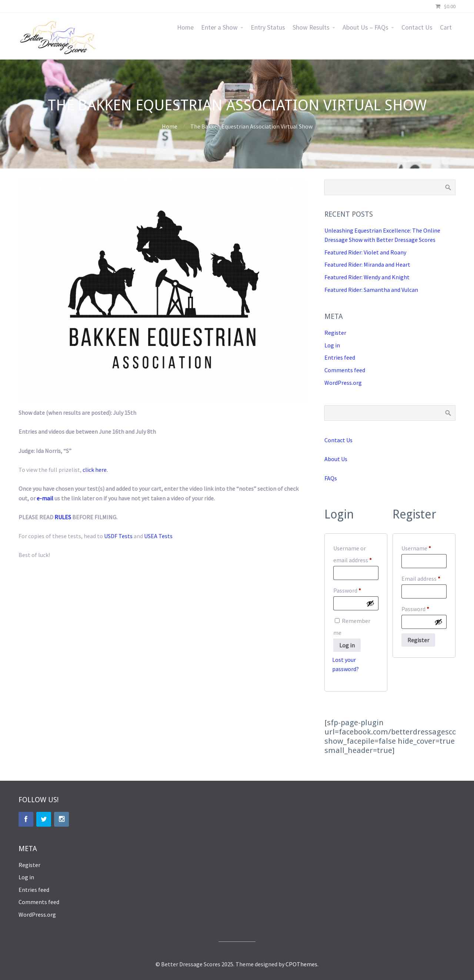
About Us (336, 459)
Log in (332, 345)
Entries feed (340, 357)
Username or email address (356, 554)
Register (335, 333)
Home (185, 27)
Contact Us (417, 27)
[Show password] (370, 603)
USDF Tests (118, 536)
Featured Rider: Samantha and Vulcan (371, 290)
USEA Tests (158, 536)
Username (424, 547)
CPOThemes (301, 964)
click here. (95, 470)
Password (356, 589)
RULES (63, 517)
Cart (446, 27)
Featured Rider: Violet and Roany (365, 252)
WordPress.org (343, 383)
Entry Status (268, 27)
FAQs (331, 478)
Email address (424, 577)
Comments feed (345, 370)
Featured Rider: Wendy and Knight (367, 277)
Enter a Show (219, 27)
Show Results (311, 27)
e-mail (45, 498)
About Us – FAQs (365, 27)
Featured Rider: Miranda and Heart (367, 264)
